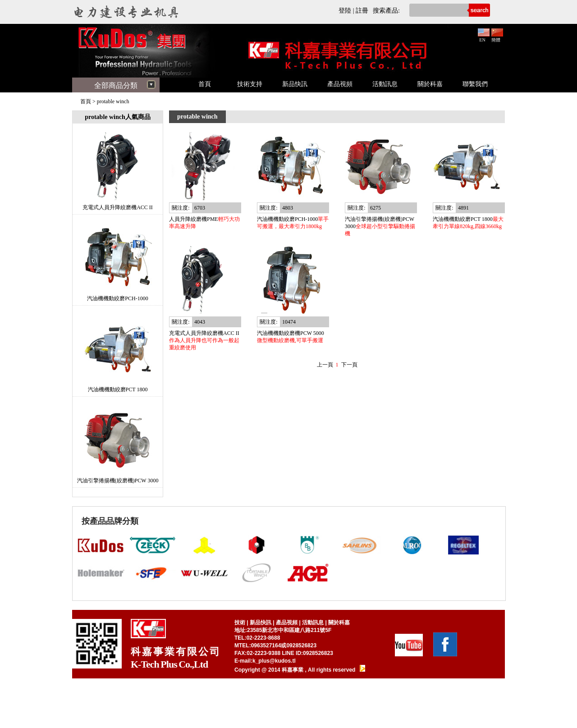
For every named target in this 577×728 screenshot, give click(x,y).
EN (484, 37)
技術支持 (250, 84)
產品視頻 (340, 84)
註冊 (362, 11)
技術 (240, 623)
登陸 (345, 11)
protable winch (113, 101)
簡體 (497, 37)
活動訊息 (385, 84)
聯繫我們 (475, 84)
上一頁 (325, 365)
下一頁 (349, 365)
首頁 (205, 84)
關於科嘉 (430, 84)
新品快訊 (295, 84)
